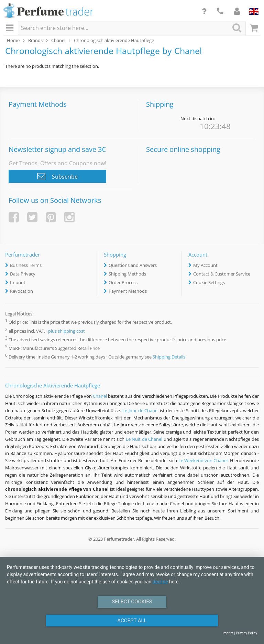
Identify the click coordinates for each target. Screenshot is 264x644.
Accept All (132, 621)
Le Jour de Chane (140, 411)
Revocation (21, 291)
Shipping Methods (127, 274)
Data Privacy (23, 274)
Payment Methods (128, 291)
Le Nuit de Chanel (144, 439)
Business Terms (26, 265)
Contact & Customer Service (222, 274)
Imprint (18, 282)
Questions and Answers (133, 265)
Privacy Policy (246, 633)
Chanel (100, 396)
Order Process (123, 282)
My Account (205, 265)
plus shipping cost (67, 331)
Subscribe (57, 176)
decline (160, 582)
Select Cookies (132, 602)
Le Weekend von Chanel (203, 460)
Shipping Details (169, 357)
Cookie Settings (209, 282)
